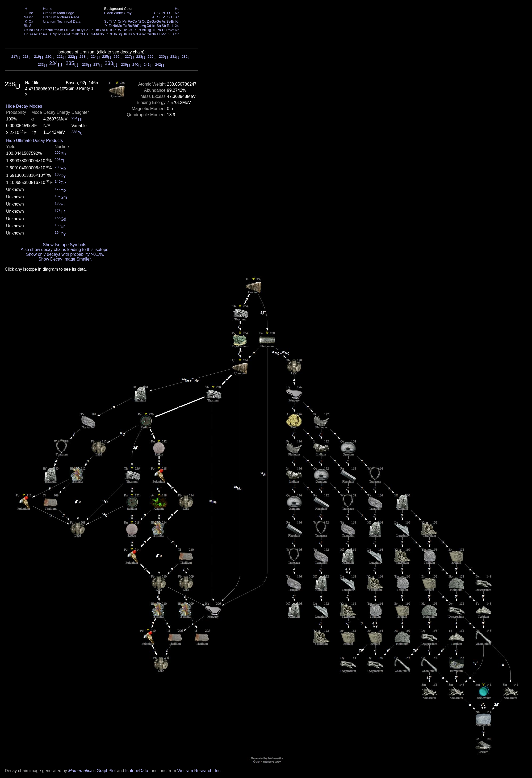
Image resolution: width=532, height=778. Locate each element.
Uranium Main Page (58, 13)
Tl (154, 30)
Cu (144, 21)
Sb (164, 26)
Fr (26, 34)
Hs (130, 34)
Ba (31, 30)
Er (91, 30)
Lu (106, 30)
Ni (139, 21)
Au (144, 30)
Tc (125, 26)
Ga (154, 21)
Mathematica (80, 771)
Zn (149, 21)
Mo (120, 26)
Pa (45, 34)
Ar (177, 17)
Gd (72, 30)
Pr (45, 30)
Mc (164, 34)
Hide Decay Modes (24, 106)
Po (169, 30)
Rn (177, 30)
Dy (81, 30)
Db (115, 34)
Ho (86, 30)
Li (26, 13)
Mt (135, 34)
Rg (144, 34)
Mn (125, 21)
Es (86, 34)
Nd (50, 30)
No (102, 34)
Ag (144, 26)
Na (26, 17)
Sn (159, 26)
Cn (149, 34)
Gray (128, 13)
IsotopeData (137, 771)
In (154, 26)
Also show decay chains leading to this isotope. (65, 250)
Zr (110, 26)
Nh (154, 34)
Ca (31, 21)
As (164, 21)
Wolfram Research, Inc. (200, 771)
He (177, 9)
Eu (66, 30)
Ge (159, 21)
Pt (139, 30)
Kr (177, 21)
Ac (36, 34)
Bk (77, 34)
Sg (120, 34)
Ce (40, 30)
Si (159, 17)
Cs (26, 30)
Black (109, 13)
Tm (96, 30)
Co (135, 21)
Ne (177, 13)
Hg (149, 30)
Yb (102, 30)
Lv (169, 34)
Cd (149, 26)
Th (40, 34)
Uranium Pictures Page (61, 17)
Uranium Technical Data (62, 21)
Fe (130, 21)
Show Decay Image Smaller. (65, 259)
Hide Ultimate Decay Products (34, 141)
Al (154, 17)
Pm (55, 30)
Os (130, 30)
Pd (139, 26)
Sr (31, 26)
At (173, 30)
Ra (31, 34)
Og (177, 34)
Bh (125, 34)
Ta (115, 30)
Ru (130, 26)
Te (169, 26)
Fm (91, 34)
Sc (106, 21)
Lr (106, 34)
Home (48, 9)
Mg (31, 17)
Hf (110, 30)
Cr (120, 21)
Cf (81, 34)
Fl (159, 34)
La (36, 30)
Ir (135, 30)
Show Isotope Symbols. (65, 245)
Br (173, 21)
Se (169, 21)
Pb (159, 30)
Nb (115, 26)
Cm (72, 34)
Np (55, 34)
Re (125, 30)
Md (97, 34)
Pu (60, 34)
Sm (61, 30)
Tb (77, 30)
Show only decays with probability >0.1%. (65, 254)
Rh (135, 26)
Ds (139, 34)
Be (31, 13)
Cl (173, 17)
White (118, 13)
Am (66, 34)
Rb (26, 26)
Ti (110, 21)
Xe (177, 26)
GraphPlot (106, 771)
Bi (164, 30)
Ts (173, 34)
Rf (110, 34)
